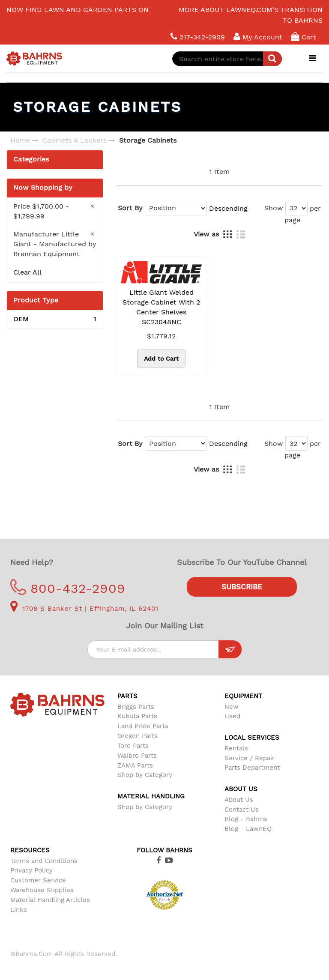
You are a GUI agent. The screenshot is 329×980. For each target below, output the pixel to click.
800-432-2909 (68, 588)
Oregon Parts (138, 736)
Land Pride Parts (143, 726)
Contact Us (242, 810)
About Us (239, 800)
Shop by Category (145, 775)
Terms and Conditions (44, 861)
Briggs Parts (136, 707)
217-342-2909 (198, 37)
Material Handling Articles (50, 900)
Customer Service (38, 880)
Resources (30, 850)
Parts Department (252, 768)
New (232, 707)
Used (232, 716)
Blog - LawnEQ (248, 829)
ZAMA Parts (135, 765)
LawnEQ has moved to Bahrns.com (72, 5)
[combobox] (227, 59)
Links (19, 910)
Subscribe (242, 587)
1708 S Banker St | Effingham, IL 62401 (84, 609)
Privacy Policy (31, 870)
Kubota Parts (137, 716)
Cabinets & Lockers (75, 140)
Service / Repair (250, 758)
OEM (55, 319)
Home (20, 140)
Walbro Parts (137, 756)
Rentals (236, 748)
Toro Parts (133, 746)
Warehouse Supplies (42, 890)
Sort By (130, 208)
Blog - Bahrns (246, 819)
